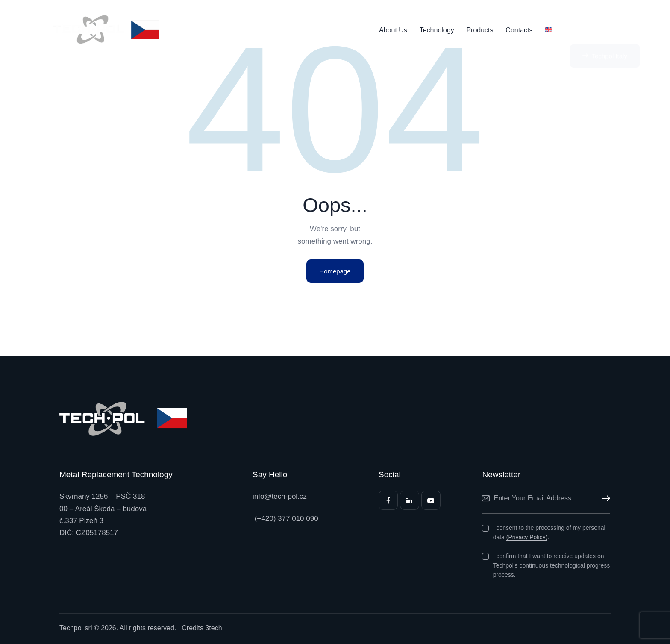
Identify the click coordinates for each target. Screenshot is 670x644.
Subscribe (604, 498)
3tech (213, 628)
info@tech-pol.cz (280, 496)
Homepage (335, 271)
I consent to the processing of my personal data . (549, 532)
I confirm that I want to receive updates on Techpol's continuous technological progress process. (552, 565)
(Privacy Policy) (527, 537)
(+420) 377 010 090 (285, 519)
